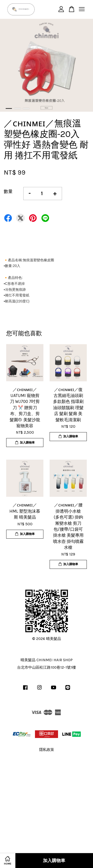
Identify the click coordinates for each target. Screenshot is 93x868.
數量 (8, 191)
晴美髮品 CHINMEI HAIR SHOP (47, 660)
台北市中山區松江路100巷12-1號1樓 (46, 667)
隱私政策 (47, 750)
